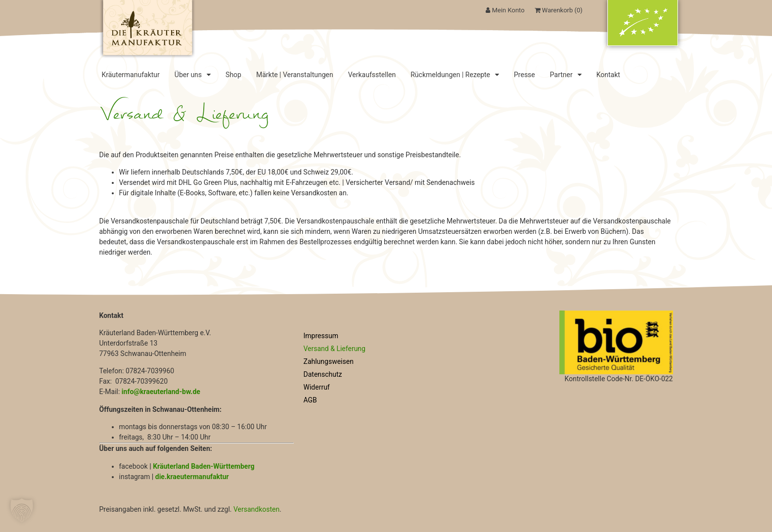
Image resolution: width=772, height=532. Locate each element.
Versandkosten (256, 509)
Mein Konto (505, 10)
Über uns (193, 75)
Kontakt (608, 75)
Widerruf (317, 387)
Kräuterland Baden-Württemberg (204, 466)
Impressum (321, 336)
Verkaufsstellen (372, 75)
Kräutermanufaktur (131, 75)
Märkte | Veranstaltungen (295, 75)
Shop (233, 75)
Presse (524, 75)
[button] (22, 510)
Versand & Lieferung (335, 349)
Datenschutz (323, 374)
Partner (566, 75)
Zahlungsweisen (329, 361)
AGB (310, 400)
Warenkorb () (559, 10)
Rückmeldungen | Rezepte (455, 75)
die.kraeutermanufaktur (192, 477)
